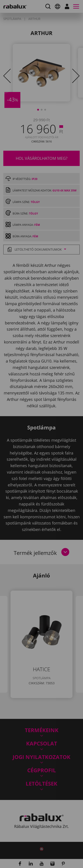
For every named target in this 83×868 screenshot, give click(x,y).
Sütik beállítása (42, 467)
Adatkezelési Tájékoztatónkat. (47, 455)
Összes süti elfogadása (41, 490)
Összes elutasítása (42, 479)
